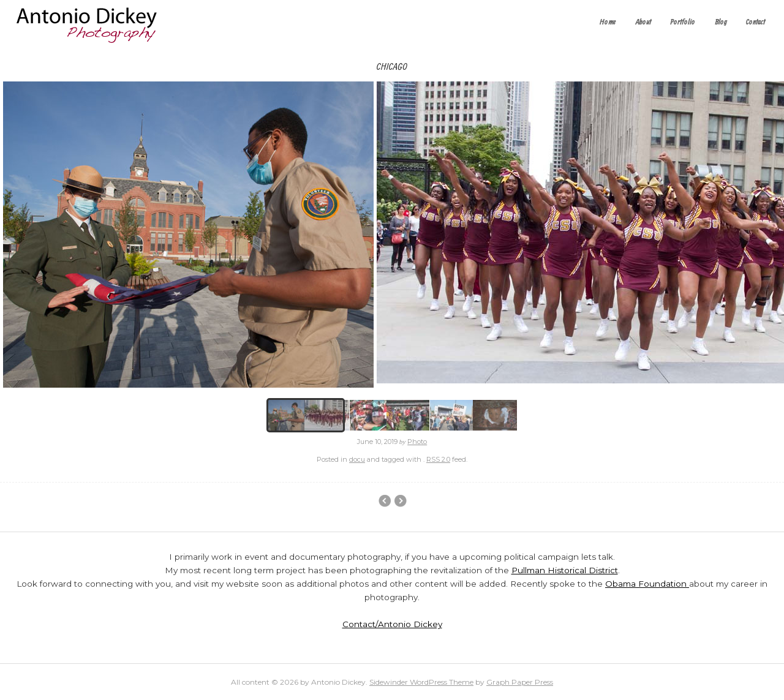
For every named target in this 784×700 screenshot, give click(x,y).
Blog (721, 22)
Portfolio (683, 22)
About (643, 22)
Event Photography (384, 501)
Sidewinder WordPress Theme (421, 682)
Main (400, 501)
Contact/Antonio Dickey (392, 624)
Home (608, 22)
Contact (756, 22)
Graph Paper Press (520, 682)
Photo (417, 442)
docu (357, 459)
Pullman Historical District (565, 570)
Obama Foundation (647, 584)
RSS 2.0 (438, 459)
